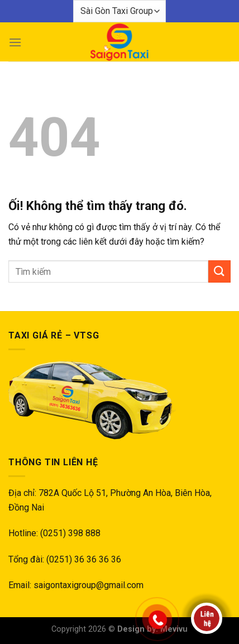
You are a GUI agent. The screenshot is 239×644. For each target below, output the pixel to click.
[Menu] (15, 42)
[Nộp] (219, 271)
